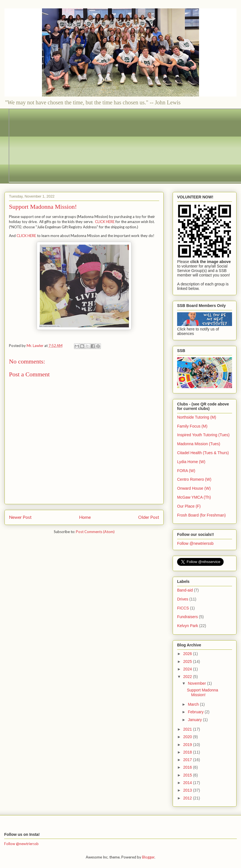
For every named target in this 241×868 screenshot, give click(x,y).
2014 (188, 783)
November (197, 683)
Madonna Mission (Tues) (199, 444)
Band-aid (185, 590)
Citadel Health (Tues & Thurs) (203, 453)
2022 (188, 677)
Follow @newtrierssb (195, 543)
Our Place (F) (189, 506)
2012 (188, 798)
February (196, 712)
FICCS (183, 608)
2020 (188, 737)
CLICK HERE (105, 222)
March (194, 704)
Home (85, 517)
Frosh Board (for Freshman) (201, 515)
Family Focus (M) (192, 426)
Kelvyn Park (188, 626)
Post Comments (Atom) (95, 532)
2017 (188, 760)
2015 (188, 775)
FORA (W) (186, 471)
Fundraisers (187, 617)
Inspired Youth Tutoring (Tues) (203, 435)
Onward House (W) (194, 488)
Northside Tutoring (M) (197, 417)
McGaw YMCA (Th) (194, 497)
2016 (188, 767)
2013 (188, 790)
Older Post (149, 517)
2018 (188, 752)
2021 (188, 729)
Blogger (148, 857)
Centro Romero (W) (194, 479)
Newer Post (20, 517)
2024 (188, 669)
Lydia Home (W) (191, 462)
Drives (183, 599)
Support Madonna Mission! (202, 692)
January (195, 720)
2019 (188, 745)
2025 (188, 661)
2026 (188, 654)
